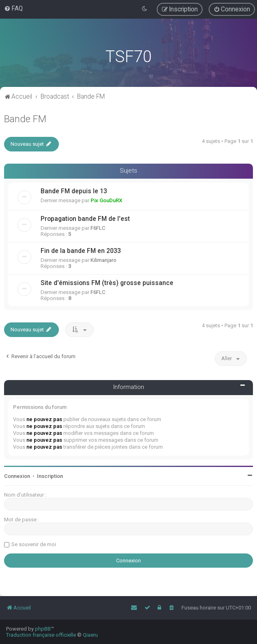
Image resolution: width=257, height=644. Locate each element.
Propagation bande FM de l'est (85, 219)
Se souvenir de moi (34, 544)
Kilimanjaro (104, 260)
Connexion (17, 476)
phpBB (43, 629)
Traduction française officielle (41, 635)
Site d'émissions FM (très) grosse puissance (107, 283)
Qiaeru (90, 635)
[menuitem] (13, 9)
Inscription (50, 476)
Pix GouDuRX (106, 200)
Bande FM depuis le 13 (74, 191)
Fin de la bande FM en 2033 (81, 251)
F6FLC (98, 228)
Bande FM (25, 119)
